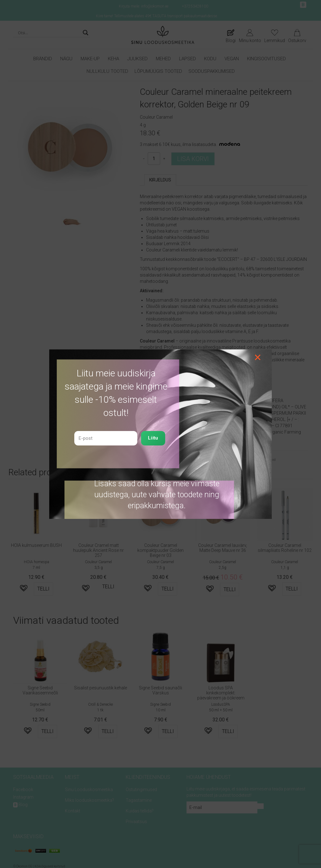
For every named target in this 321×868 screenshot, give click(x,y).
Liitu (153, 438)
